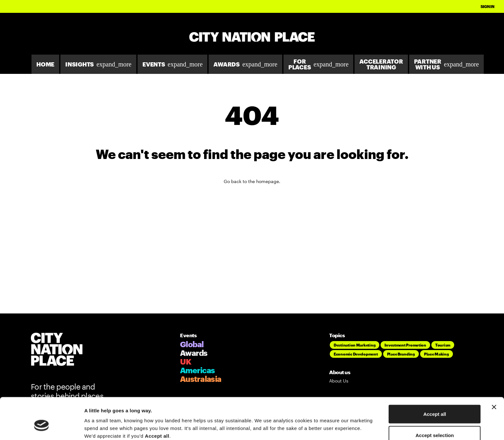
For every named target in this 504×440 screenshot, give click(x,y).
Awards (245, 64)
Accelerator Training (381, 64)
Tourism (443, 345)
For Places (318, 64)
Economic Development (356, 354)
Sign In (487, 6)
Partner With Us (446, 64)
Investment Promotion (405, 345)
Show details (337, 423)
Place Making (437, 354)
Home (45, 64)
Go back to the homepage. (252, 181)
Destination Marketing (355, 345)
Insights (98, 64)
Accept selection (435, 402)
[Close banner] (494, 374)
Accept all (435, 381)
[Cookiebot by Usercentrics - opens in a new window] (42, 427)
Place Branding (401, 354)
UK (186, 361)
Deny (435, 423)
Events (172, 64)
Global (192, 344)
